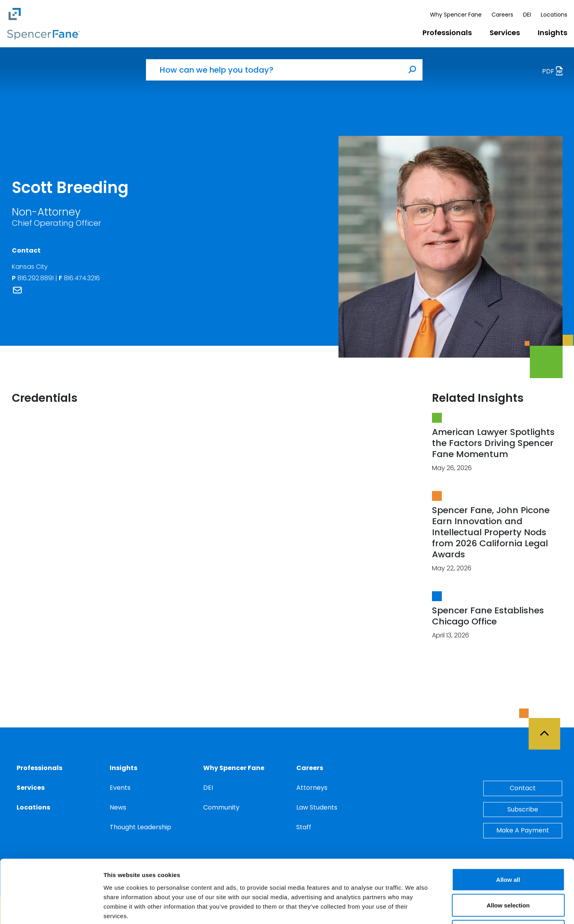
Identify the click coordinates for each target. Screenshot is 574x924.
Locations (554, 15)
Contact (523, 788)
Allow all (508, 820)
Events (120, 788)
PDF (555, 72)
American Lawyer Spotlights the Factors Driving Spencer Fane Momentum (493, 443)
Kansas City (30, 267)
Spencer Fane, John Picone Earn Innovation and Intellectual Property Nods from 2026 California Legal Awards (491, 532)
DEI (527, 15)
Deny (508, 872)
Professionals (447, 33)
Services (505, 33)
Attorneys (312, 788)
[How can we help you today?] (274, 70)
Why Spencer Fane (456, 15)
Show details (414, 908)
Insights (552, 33)
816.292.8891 (36, 278)
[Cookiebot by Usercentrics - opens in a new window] (51, 909)
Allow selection (508, 846)
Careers (502, 15)
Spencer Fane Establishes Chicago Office (488, 616)
